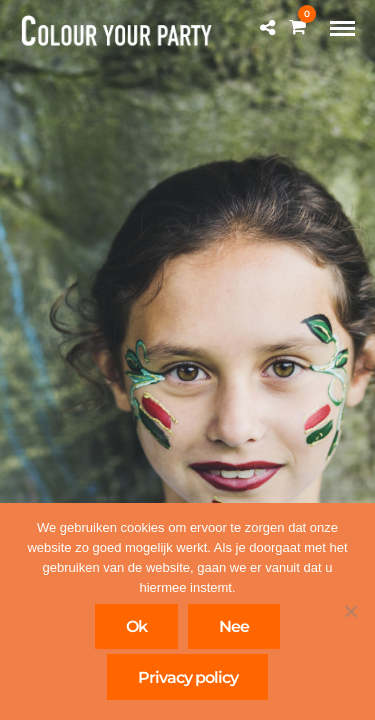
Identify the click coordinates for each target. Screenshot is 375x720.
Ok (136, 626)
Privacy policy (188, 677)
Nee (234, 626)
